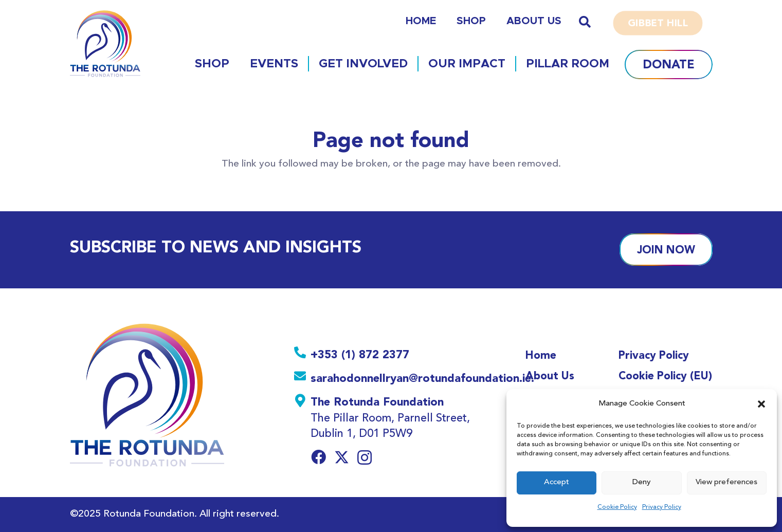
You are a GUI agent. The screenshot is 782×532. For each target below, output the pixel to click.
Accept (557, 482)
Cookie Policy (617, 507)
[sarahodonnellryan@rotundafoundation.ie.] (302, 378)
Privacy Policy (662, 507)
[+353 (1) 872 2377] (302, 354)
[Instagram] (365, 458)
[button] (761, 404)
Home (541, 355)
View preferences (726, 482)
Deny (642, 482)
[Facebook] (319, 457)
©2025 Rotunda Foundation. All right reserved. (175, 514)
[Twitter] (342, 457)
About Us (550, 375)
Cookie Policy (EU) (665, 375)
